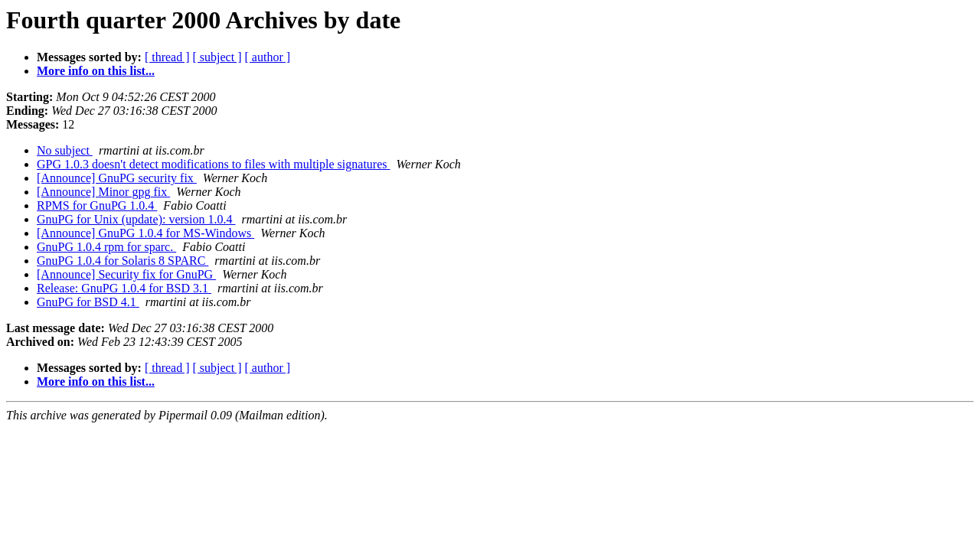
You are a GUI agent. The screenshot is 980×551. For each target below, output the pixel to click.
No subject (65, 150)
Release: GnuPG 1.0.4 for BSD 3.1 (124, 288)
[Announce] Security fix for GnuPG (126, 274)
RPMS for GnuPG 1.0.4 (97, 205)
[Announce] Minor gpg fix (103, 192)
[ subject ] (217, 57)
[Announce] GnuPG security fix (117, 178)
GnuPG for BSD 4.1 (88, 302)
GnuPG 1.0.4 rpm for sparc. (106, 247)
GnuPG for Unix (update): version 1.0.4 (136, 219)
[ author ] (268, 57)
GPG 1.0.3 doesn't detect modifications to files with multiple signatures (213, 164)
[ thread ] (167, 57)
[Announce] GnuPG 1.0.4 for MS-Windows (145, 233)
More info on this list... (96, 71)
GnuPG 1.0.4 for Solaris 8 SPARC (122, 261)
